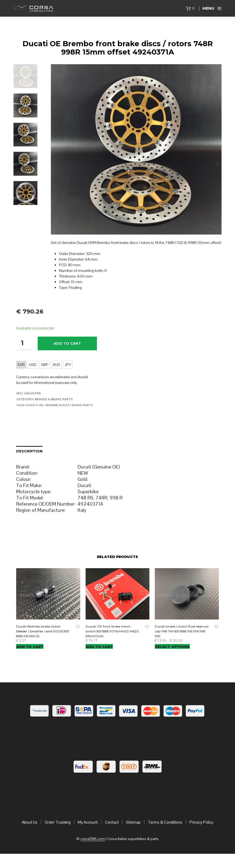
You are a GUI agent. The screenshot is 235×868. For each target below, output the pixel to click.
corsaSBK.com (93, 839)
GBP (45, 365)
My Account (88, 822)
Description (29, 451)
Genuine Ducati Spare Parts (69, 405)
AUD (57, 365)
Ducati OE (35, 405)
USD (33, 365)
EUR (21, 365)
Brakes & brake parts (54, 399)
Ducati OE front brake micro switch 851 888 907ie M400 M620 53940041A (112, 631)
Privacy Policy (201, 822)
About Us (30, 822)
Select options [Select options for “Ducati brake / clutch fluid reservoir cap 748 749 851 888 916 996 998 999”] (172, 647)
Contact (112, 822)
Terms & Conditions (165, 822)
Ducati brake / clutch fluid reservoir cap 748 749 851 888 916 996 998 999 (182, 631)
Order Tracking (58, 822)
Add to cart (67, 343)
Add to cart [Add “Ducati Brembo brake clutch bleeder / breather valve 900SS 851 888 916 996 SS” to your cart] (30, 647)
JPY (68, 365)
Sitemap (133, 822)
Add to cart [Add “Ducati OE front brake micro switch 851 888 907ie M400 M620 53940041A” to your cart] (99, 647)
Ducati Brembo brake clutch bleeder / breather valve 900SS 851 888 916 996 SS (43, 631)
